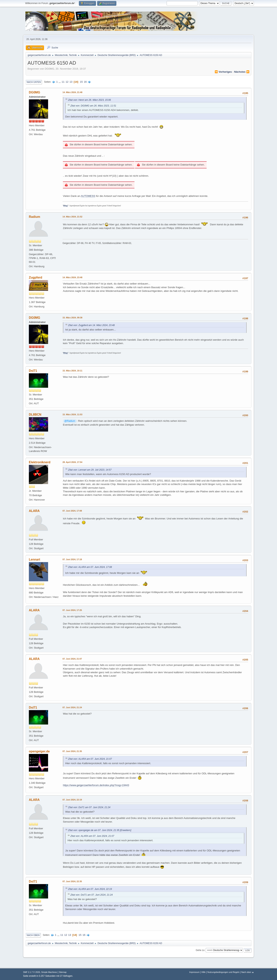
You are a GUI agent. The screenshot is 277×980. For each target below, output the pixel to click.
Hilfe (204, 972)
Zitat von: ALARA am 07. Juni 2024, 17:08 (90, 567)
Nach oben (33, 935)
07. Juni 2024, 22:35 (72, 881)
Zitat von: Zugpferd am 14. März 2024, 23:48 (91, 325)
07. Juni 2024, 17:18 (72, 559)
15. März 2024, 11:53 (72, 414)
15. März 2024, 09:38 (72, 318)
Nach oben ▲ (248, 972)
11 (63, 82)
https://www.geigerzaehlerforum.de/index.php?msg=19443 (96, 785)
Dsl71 (33, 371)
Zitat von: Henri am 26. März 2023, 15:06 (89, 100)
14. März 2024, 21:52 (72, 217)
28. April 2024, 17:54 (72, 462)
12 (67, 82)
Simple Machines (49, 972)
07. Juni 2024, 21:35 (72, 751)
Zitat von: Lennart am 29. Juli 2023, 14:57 (90, 470)
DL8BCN (35, 415)
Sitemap (63, 972)
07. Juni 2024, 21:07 (72, 659)
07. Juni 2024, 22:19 (72, 800)
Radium (35, 217)
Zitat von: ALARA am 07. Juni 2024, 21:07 (90, 759)
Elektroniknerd (40, 462)
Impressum (194, 972)
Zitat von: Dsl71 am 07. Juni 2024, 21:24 (89, 807)
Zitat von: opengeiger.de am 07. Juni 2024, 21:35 (94, 830)
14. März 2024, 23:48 (72, 277)
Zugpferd (35, 277)
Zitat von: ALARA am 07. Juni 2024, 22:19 (90, 889)
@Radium (70, 421)
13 (71, 82)
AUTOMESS (88, 196)
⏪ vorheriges (223, 72)
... (60, 82)
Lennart (35, 559)
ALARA (34, 511)
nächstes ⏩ (242, 72)
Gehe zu (200, 950)
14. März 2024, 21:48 (72, 92)
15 (81, 82)
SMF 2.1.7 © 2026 (32, 972)
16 (85, 82)
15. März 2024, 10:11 (72, 371)
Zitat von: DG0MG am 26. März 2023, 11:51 (93, 106)
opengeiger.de (39, 751)
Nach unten (34, 82)
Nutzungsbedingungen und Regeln (223, 972)
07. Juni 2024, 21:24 (72, 707)
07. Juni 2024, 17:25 (72, 610)
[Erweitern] (125, 830)
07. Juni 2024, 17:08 (72, 511)
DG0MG (35, 92)
